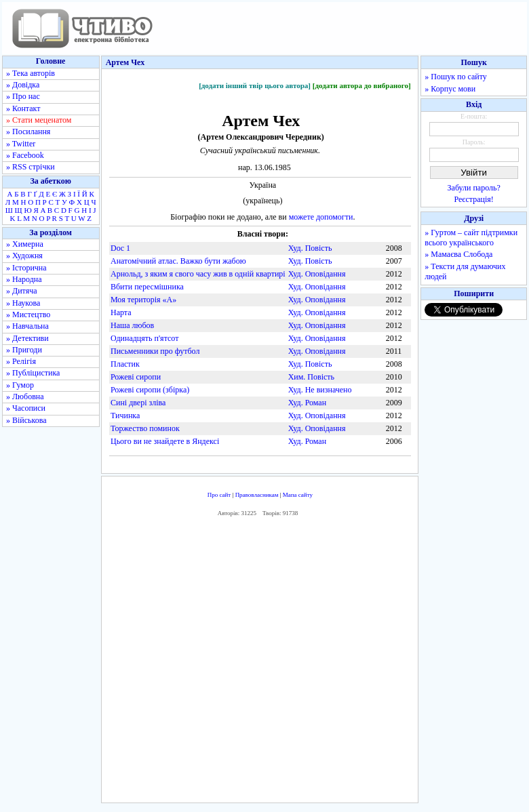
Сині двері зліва (138, 403)
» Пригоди (24, 350)
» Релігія (21, 361)
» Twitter (21, 144)
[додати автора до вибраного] (362, 85)
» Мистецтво (28, 314)
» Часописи (26, 408)
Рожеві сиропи (136, 377)
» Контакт (23, 108)
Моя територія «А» (143, 300)
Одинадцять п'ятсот (144, 338)
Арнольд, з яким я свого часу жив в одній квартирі (198, 274)
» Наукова (23, 303)
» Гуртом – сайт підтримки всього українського (471, 238)
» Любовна (25, 397)
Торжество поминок (145, 428)
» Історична (26, 268)
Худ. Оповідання (317, 274)
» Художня (24, 256)
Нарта (121, 312)
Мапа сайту (298, 495)
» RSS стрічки (31, 167)
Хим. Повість (311, 377)
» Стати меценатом (39, 120)
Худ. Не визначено (320, 390)
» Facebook (25, 155)
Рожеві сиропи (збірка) (150, 390)
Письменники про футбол (155, 351)
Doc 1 (120, 248)
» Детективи (27, 338)
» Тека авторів (31, 73)
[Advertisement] (302, 663)
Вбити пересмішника (147, 287)
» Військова (26, 420)
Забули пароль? (474, 188)
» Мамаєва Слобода (458, 254)
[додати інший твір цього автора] (255, 85)
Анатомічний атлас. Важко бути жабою (178, 261)
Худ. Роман (307, 403)
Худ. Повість (310, 248)
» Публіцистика (33, 373)
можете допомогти (321, 217)
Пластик (125, 364)
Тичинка (125, 415)
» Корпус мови (450, 89)
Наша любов (132, 325)
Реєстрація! (474, 199)
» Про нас (23, 96)
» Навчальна (27, 326)
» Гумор (20, 385)
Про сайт (219, 495)
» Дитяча (22, 291)
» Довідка (23, 85)
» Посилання (28, 131)
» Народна (24, 279)
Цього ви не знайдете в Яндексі (165, 441)
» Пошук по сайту (455, 77)
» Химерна (25, 244)
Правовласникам (257, 495)
